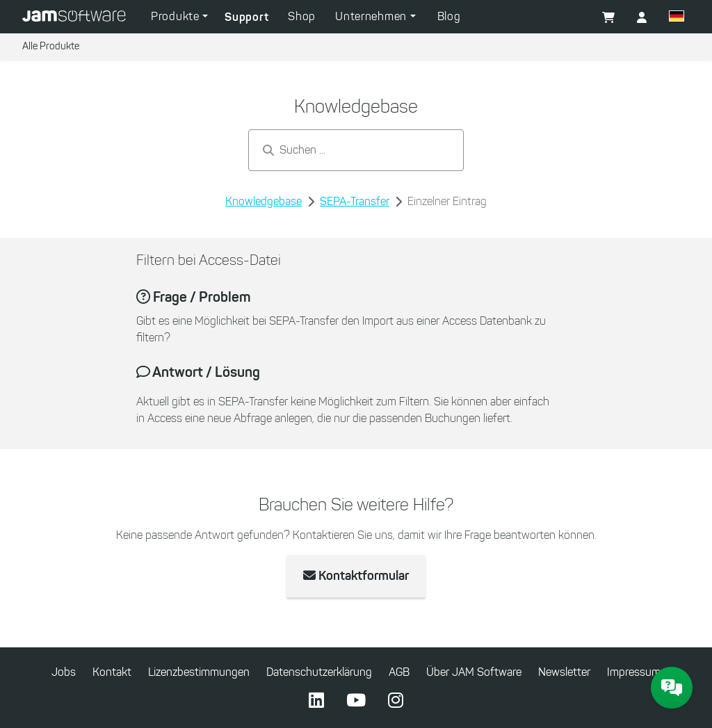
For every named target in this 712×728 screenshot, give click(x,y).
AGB (399, 672)
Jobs (64, 672)
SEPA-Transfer (355, 201)
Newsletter (564, 672)
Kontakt (112, 672)
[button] (677, 18)
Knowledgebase (264, 201)
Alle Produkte (51, 46)
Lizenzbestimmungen (199, 672)
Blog (449, 16)
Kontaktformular (356, 576)
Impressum (634, 672)
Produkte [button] (177, 16)
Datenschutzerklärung (319, 672)
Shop (302, 16)
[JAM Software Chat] (672, 688)
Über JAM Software (474, 672)
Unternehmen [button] (372, 16)
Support (246, 17)
